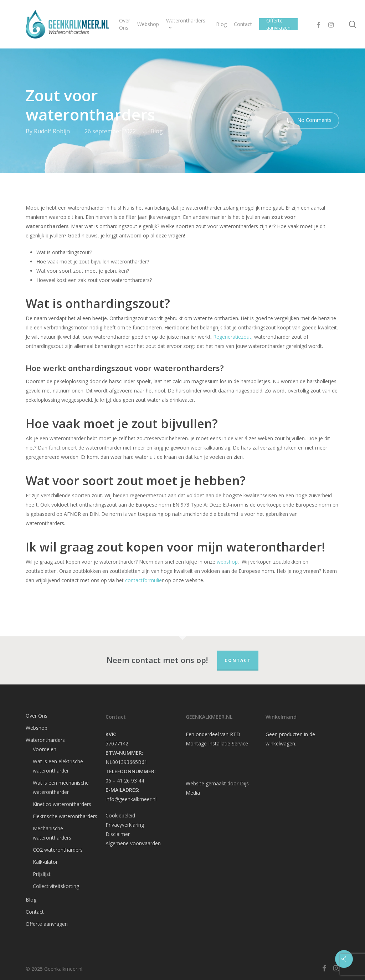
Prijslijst (42, 874)
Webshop (37, 728)
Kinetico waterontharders (62, 804)
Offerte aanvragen (47, 924)
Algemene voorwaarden (133, 843)
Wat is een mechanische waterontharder (61, 787)
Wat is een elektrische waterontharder (58, 766)
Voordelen (45, 749)
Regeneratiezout (232, 337)
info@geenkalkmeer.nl (131, 799)
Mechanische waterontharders (52, 833)
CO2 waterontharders (58, 850)
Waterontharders (45, 740)
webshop (227, 562)
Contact (238, 660)
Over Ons (37, 716)
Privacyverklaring (125, 825)
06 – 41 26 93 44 (125, 781)
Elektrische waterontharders (65, 816)
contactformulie (143, 580)
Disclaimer (118, 834)
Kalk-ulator (45, 862)
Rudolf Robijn (52, 131)
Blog (157, 131)
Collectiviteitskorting (56, 886)
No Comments (308, 120)
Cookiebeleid (120, 815)
